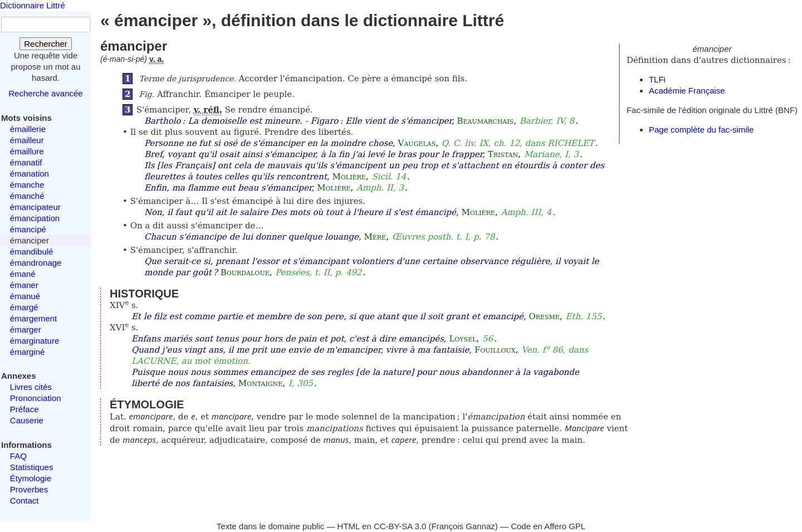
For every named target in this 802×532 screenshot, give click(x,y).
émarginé (28, 352)
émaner (24, 285)
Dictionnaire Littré (33, 5)
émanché (27, 196)
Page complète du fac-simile (701, 130)
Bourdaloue (245, 272)
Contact (25, 501)
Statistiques (32, 467)
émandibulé (32, 252)
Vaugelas (417, 143)
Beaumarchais (486, 121)
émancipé (28, 229)
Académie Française (687, 91)
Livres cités (31, 387)
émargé (24, 307)
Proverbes (29, 489)
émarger (26, 330)
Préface (25, 409)
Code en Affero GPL (548, 526)
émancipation (35, 218)
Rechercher (46, 44)
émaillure (27, 151)
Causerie (27, 420)
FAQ (18, 456)
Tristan (503, 154)
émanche (27, 185)
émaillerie (28, 129)
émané (23, 274)
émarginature (35, 341)
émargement (33, 318)
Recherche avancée (45, 93)
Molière (349, 177)
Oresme (544, 316)
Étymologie (31, 478)
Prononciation (36, 398)
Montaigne (260, 383)
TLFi (657, 79)
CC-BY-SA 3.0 (400, 526)
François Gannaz (463, 526)
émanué (25, 296)
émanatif (26, 162)
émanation (30, 174)
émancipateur (35, 207)
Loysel (463, 339)
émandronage (36, 263)
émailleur (27, 140)
